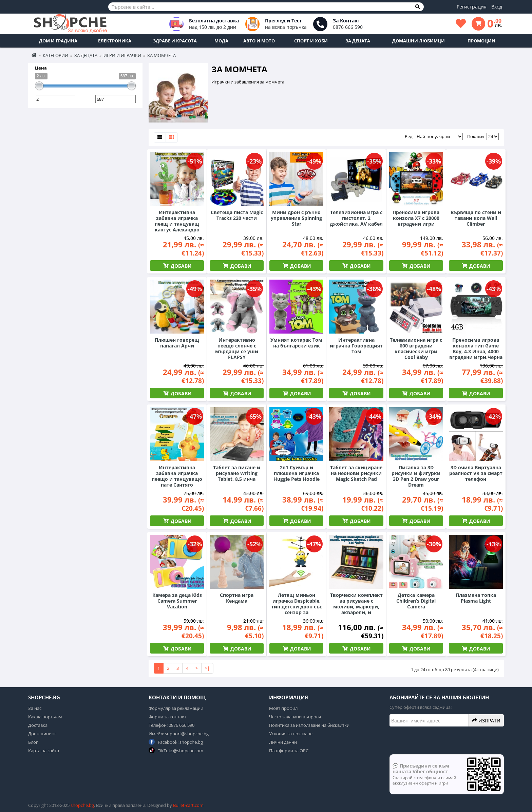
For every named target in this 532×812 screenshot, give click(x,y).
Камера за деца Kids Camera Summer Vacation (177, 601)
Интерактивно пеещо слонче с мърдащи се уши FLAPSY (237, 348)
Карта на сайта (44, 751)
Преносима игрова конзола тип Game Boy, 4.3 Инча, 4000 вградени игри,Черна (476, 348)
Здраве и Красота (175, 41)
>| (207, 668)
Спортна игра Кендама (237, 598)
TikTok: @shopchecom (176, 750)
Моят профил (283, 708)
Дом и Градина (58, 41)
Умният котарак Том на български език (296, 343)
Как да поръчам (45, 717)
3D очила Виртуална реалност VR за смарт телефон (476, 473)
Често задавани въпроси (295, 717)
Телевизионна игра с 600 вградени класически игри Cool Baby (416, 348)
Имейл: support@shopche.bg (179, 734)
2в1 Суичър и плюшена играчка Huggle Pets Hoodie (297, 473)
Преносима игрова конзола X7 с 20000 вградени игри (416, 218)
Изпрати (486, 720)
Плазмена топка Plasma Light (476, 598)
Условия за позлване (291, 734)
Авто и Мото (259, 41)
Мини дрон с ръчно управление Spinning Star (296, 218)
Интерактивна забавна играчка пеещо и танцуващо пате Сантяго (177, 476)
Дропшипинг (42, 734)
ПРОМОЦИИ (481, 41)
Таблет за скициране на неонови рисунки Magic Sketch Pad (356, 473)
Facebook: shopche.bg (176, 742)
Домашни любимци (419, 41)
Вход (497, 7)
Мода (221, 41)
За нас (35, 708)
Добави (180, 266)
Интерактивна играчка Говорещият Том (356, 346)
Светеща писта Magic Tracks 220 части (237, 215)
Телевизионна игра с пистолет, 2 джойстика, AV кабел (356, 218)
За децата (358, 41)
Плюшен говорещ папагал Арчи (177, 343)
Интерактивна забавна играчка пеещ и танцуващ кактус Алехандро (177, 221)
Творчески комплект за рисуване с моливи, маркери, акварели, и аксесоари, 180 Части (356, 607)
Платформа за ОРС (289, 751)
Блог (33, 742)
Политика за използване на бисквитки (309, 725)
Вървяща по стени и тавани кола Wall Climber (476, 218)
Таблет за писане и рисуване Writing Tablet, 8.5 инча (237, 473)
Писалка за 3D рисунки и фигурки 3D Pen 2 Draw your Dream (416, 476)
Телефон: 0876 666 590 (172, 725)
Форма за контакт (167, 717)
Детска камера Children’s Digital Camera (416, 601)
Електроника (115, 41)
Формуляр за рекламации (176, 708)
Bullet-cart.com (188, 805)
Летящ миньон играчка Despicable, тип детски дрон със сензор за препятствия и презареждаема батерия (297, 612)
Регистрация (472, 7)
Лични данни (283, 742)
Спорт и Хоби (311, 41)
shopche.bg (82, 805)
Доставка (38, 725)
